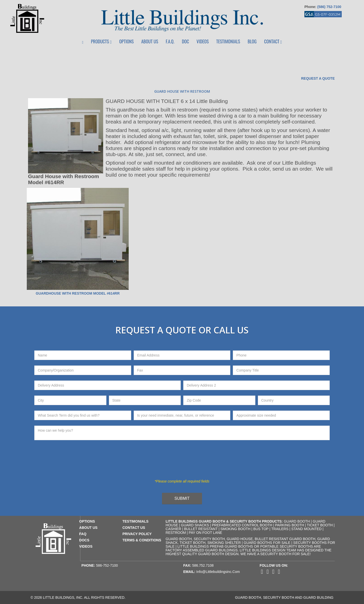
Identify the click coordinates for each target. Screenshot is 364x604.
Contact (273, 41)
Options (126, 41)
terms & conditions (142, 540)
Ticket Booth (320, 525)
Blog (252, 41)
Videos (203, 41)
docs (84, 540)
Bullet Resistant (201, 529)
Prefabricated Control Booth (242, 525)
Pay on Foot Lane (206, 533)
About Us (150, 41)
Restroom (176, 533)
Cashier (173, 529)
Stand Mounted (306, 529)
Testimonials (228, 41)
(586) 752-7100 (329, 7)
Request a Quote (318, 78)
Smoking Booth (235, 529)
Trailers (280, 529)
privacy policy (137, 534)
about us (88, 528)
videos (86, 546)
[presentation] (178, 462)
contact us (134, 528)
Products (101, 41)
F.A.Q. (170, 41)
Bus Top (261, 529)
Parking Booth (290, 525)
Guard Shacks (195, 525)
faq (83, 534)
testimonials (135, 521)
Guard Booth (297, 521)
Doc (186, 41)
